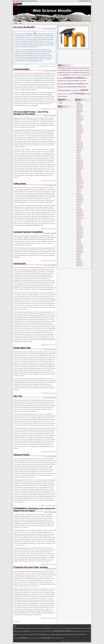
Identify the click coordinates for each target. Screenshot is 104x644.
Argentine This (17, 255)
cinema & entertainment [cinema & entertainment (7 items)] (70, 628)
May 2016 (79, 174)
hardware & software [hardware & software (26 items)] (74, 78)
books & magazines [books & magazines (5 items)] (79, 70)
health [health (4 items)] (86, 78)
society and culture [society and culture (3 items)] (65, 94)
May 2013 (79, 223)
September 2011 (80, 252)
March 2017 (79, 159)
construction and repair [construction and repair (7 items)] (79, 73)
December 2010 (80, 264)
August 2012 (79, 237)
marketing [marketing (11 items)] (79, 84)
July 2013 (78, 220)
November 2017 (80, 148)
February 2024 (80, 105)
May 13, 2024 (47, 186)
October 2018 (79, 132)
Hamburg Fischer (21, 455)
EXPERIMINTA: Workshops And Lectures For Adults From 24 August (34, 509)
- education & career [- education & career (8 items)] (65, 68)
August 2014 (79, 203)
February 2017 (80, 160)
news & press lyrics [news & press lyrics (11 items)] (79, 87)
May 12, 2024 (47, 234)
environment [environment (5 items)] (87, 75)
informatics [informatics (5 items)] (61, 84)
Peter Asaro (39, 402)
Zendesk (34, 269)
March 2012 (79, 244)
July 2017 (78, 152)
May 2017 (79, 155)
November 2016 (80, 165)
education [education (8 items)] (66, 75)
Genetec (19, 86)
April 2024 (79, 103)
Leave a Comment (52, 66)
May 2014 (79, 206)
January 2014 (79, 212)
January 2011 (79, 263)
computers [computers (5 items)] (69, 73)
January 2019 (79, 129)
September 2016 (80, 168)
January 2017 (79, 162)
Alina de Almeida (43, 532)
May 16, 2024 (47, 116)
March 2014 (79, 209)
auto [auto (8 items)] (84, 68)
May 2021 (79, 114)
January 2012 (79, 245)
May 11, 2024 (47, 265)
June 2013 (79, 222)
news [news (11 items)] (70, 87)
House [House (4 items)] (80, 81)
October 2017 (79, 149)
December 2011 (80, 247)
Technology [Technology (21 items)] (79, 93)
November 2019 (80, 116)
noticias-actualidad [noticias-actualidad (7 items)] (64, 90)
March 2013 (79, 226)
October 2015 (79, 185)
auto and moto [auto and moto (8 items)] (66, 70)
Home (15, 4)
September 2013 (80, 219)
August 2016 (79, 170)
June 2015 (79, 192)
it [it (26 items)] (69, 83)
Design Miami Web (22, 348)
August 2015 (79, 189)
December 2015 (80, 182)
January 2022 (79, 110)
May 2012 (79, 242)
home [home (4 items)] (68, 81)
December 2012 (80, 231)
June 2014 (79, 204)
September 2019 (80, 119)
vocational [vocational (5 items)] (64, 96)
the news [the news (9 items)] (87, 94)
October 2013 (79, 217)
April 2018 (79, 140)
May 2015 (79, 193)
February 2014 (80, 211)
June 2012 (79, 241)
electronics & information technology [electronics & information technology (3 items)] (76, 75)
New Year (18, 396)
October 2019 (79, 118)
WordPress (78, 641)
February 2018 (80, 143)
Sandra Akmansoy (48, 95)
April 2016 (79, 176)
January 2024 (79, 107)
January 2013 (79, 230)
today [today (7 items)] (60, 96)
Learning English (21, 69)
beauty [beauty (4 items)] (72, 70)
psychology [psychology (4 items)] (75, 90)
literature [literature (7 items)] (73, 84)
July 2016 (78, 171)
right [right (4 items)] (79, 90)
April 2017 (79, 157)
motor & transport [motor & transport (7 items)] (51, 634)
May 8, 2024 (47, 569)
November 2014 (80, 200)
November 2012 (80, 233)
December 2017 (80, 146)
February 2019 (80, 127)
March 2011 (79, 259)
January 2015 (79, 196)
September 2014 (80, 201)
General (16, 23)
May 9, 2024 (47, 512)
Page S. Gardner (34, 294)
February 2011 (80, 261)
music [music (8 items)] (66, 87)
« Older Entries (17, 622)
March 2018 (79, 141)
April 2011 (79, 258)
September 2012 (80, 236)
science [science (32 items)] (84, 90)
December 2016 (80, 163)
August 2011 (79, 253)
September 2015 (80, 187)
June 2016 (79, 173)
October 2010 (79, 266)
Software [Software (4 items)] (71, 94)
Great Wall (16, 118)
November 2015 (80, 184)
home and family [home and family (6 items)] (74, 81)
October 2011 (79, 250)
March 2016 (79, 178)
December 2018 (80, 130)
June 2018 (79, 137)
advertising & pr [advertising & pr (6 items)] (76, 68)
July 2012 (78, 239)
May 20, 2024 (47, 71)
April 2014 (79, 208)
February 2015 (80, 195)
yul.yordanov (87, 641)
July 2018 (78, 135)
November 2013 (80, 215)
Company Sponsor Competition (28, 232)
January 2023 (79, 108)
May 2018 (79, 138)
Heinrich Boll (19, 264)
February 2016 (80, 179)
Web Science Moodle (52, 11)
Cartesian (50, 124)
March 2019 (79, 126)
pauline (55, 29)
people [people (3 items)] (71, 90)
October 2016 (79, 166)
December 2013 (80, 214)
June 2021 (79, 113)
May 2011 (79, 256)
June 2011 (79, 255)
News (21, 23)
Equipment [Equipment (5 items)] (61, 78)
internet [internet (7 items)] (66, 84)
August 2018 (79, 133)
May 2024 (79, 102)
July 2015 (78, 190)
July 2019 (78, 122)
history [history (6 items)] (60, 81)
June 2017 (79, 154)
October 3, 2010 (46, 29)
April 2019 (79, 124)
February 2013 (80, 228)
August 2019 (79, 121)
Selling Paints (20, 184)
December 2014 (80, 198)
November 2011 (80, 248)
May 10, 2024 (47, 350)
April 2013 (79, 225)
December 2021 (80, 111)
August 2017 (79, 151)
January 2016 (79, 181)
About (20, 4)
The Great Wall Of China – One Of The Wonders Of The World (31, 113)
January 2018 (79, 144)
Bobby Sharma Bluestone (21, 382)
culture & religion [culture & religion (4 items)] (20, 631)
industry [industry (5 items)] (84, 81)
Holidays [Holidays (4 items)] (64, 81)
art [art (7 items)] (81, 68)
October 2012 (79, 234)
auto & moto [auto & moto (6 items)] (40, 628)
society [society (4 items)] (60, 94)
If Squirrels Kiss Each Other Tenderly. (31, 567)
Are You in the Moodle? (24, 27)
